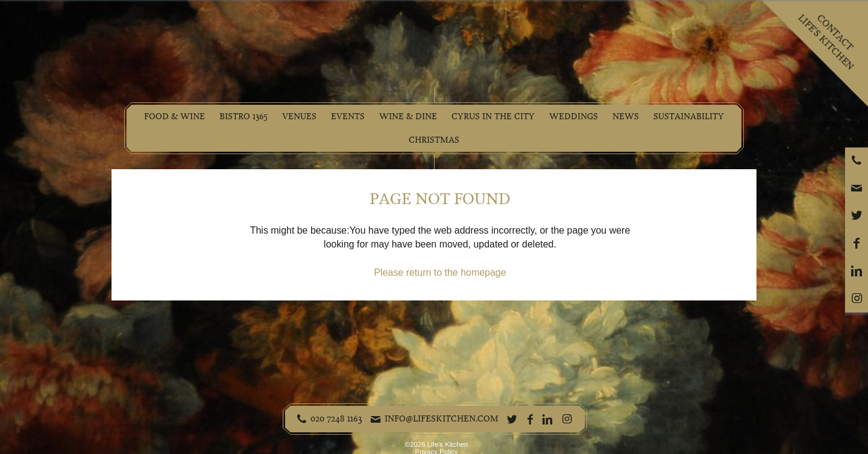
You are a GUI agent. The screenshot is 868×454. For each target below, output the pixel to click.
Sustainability (689, 117)
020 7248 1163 (336, 418)
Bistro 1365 (244, 117)
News (626, 117)
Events (348, 117)
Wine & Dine (408, 117)
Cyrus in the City (493, 117)
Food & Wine (175, 117)
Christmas (434, 140)
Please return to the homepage (440, 272)
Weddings (574, 117)
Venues (299, 117)
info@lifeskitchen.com (442, 418)
